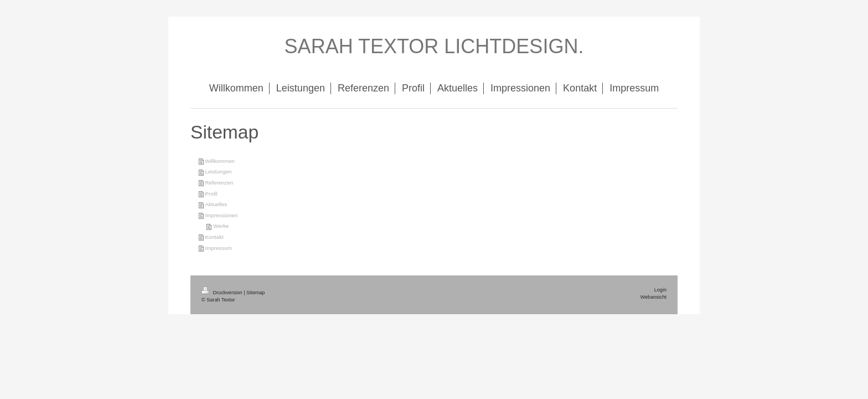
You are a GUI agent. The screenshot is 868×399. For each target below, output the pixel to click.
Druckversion (223, 293)
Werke (221, 226)
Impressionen (221, 215)
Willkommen (219, 161)
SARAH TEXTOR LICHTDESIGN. (434, 46)
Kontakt (214, 237)
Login (660, 290)
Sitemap (255, 293)
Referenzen (219, 183)
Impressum (218, 248)
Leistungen (218, 172)
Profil (211, 194)
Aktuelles (216, 204)
